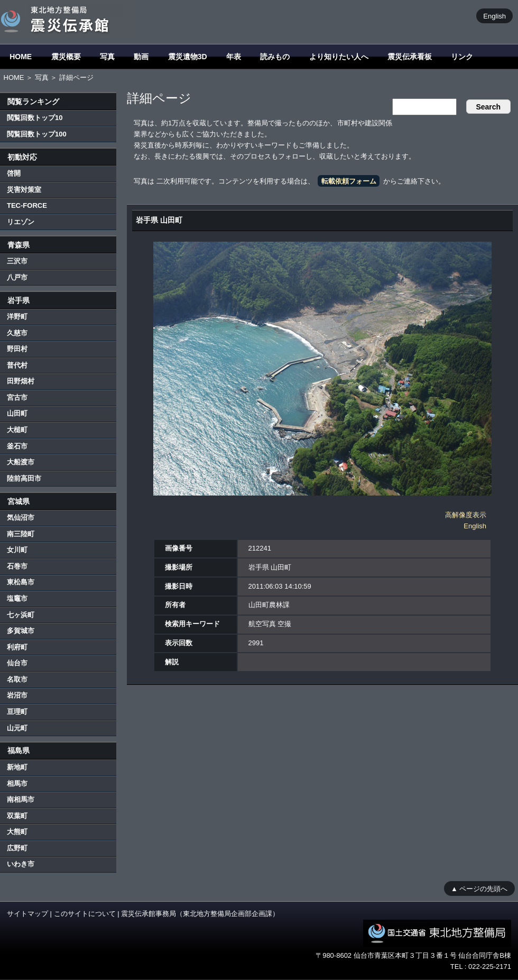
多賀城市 (21, 631)
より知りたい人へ (339, 57)
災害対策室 (24, 190)
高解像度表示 (466, 515)
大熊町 (17, 832)
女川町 (17, 550)
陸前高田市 (24, 478)
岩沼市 (17, 695)
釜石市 (17, 446)
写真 (107, 57)
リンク (462, 57)
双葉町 (17, 816)
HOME (21, 57)
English (494, 16)
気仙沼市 (21, 518)
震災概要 (66, 57)
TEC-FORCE (27, 205)
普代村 (17, 365)
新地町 (17, 767)
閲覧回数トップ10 (35, 118)
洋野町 (17, 317)
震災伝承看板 (410, 57)
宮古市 (17, 397)
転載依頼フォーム (349, 181)
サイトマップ (27, 914)
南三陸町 (21, 534)
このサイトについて (85, 914)
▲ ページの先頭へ (479, 888)
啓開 (14, 173)
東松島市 (21, 582)
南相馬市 (21, 799)
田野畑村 (21, 381)
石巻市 (17, 566)
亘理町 (17, 712)
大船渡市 (21, 462)
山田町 (17, 413)
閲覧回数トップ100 (37, 134)
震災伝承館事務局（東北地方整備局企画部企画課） (200, 914)
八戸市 (17, 277)
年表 (234, 57)
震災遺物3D (188, 57)
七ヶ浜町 (21, 615)
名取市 (17, 679)
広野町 (17, 848)
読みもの (275, 57)
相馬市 (17, 784)
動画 (141, 57)
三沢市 (17, 261)
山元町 (17, 728)
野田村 (17, 349)
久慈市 (17, 333)
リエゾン (21, 222)
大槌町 (17, 430)
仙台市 (17, 663)
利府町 (17, 647)
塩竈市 (17, 598)
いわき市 (21, 864)
